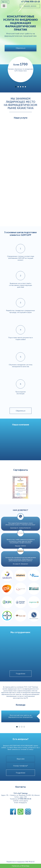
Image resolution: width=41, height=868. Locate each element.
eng (6, 2)
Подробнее (21, 674)
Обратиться (20, 48)
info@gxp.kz (23, 803)
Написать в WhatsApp (21, 866)
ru (3, 2)
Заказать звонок (30, 6)
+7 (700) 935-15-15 (31, 2)
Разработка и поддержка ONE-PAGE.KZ (21, 862)
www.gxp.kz (24, 801)
